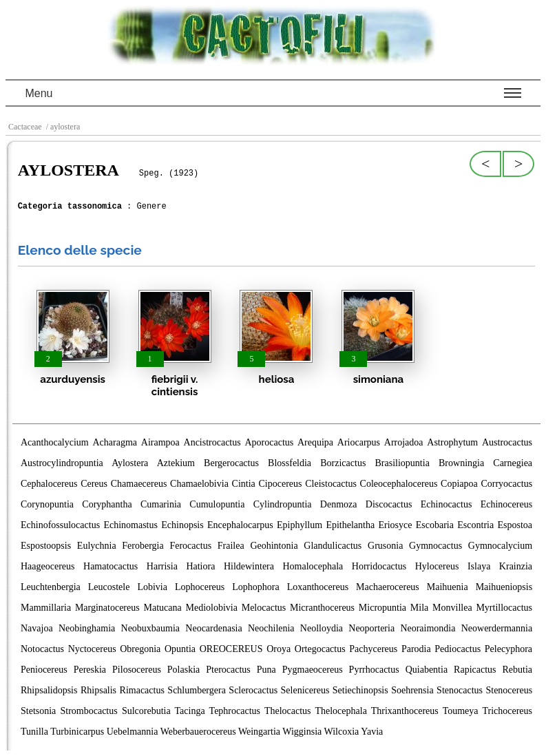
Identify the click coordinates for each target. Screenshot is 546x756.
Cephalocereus (49, 484)
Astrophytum (452, 442)
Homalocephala (313, 566)
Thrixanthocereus (405, 711)
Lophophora (255, 587)
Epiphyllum (300, 525)
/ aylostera (62, 127)
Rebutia (517, 670)
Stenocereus (509, 690)
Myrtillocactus (504, 608)
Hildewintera (249, 566)
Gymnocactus (435, 546)
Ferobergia (143, 546)
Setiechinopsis (360, 690)
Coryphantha (107, 504)
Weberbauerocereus (198, 732)
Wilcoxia (341, 732)
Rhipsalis (98, 690)
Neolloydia (322, 628)
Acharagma (115, 442)
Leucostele (109, 587)
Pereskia (90, 670)
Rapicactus (475, 670)
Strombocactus (89, 711)
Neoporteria (371, 628)
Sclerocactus (253, 690)
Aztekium (176, 463)
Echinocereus (506, 504)
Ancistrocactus (212, 442)
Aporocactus (269, 442)
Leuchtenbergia (51, 587)
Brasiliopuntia (402, 463)
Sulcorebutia (146, 711)
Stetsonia (38, 711)
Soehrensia (412, 690)
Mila (419, 608)
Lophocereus (200, 587)
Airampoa (160, 442)
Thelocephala (340, 711)
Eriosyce (395, 525)
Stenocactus (460, 690)
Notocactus (42, 649)
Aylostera (130, 463)
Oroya (279, 649)
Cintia (244, 484)
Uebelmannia (133, 732)
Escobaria (435, 525)
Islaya (479, 566)
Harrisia (162, 566)
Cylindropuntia (283, 504)
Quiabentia (427, 670)
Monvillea (452, 608)
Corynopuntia (47, 504)
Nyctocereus (92, 649)
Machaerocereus (388, 587)
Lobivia (152, 587)
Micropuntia (382, 608)
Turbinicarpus (77, 732)
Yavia (372, 732)
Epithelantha (350, 525)
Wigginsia (302, 732)
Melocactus (264, 608)
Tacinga (190, 711)
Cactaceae (25, 127)
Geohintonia (274, 546)
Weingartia (259, 732)
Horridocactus (379, 566)
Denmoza (339, 504)
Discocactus (389, 504)
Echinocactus (447, 504)
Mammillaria (46, 608)
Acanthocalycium (55, 442)
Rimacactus (142, 690)
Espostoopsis (46, 546)
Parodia (416, 649)
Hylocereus (437, 566)
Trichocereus (507, 711)
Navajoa (37, 628)
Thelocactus (288, 711)
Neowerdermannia (497, 628)
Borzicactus (343, 463)
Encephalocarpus (240, 525)
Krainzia (516, 566)
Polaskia (183, 670)
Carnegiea (513, 463)
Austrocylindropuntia (62, 463)
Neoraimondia (428, 628)
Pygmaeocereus (313, 670)
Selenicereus (305, 690)
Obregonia (140, 649)
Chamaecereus (139, 484)
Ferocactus (190, 546)
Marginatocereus (107, 608)
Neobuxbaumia (151, 628)
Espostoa (515, 525)
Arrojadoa (404, 442)
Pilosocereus (137, 670)
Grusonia (385, 546)
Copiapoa (459, 484)
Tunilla (34, 732)
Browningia (461, 463)
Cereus (94, 484)
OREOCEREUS (231, 649)
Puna (266, 670)
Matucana (162, 608)
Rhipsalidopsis (49, 690)
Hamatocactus (111, 566)
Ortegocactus (320, 649)
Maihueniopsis (504, 587)
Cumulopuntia (217, 504)
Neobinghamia (87, 628)
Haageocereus (48, 566)
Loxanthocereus (318, 587)
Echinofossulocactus (60, 525)
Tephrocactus (235, 711)
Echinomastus (130, 525)
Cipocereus (281, 484)
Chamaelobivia (199, 484)
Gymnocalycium (500, 546)
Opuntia (180, 649)
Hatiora (200, 566)
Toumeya (461, 711)
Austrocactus (507, 442)
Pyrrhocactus (374, 670)
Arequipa (315, 442)
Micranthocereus (322, 608)
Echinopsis (182, 525)
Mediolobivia (211, 608)
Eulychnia (97, 546)
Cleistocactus (331, 484)
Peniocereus (44, 670)
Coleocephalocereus (399, 484)
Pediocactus (458, 649)
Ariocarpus (359, 442)
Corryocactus (506, 484)
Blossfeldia (290, 463)
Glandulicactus (333, 546)
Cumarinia (161, 504)
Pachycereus (373, 649)
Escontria (475, 525)
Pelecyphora (508, 649)
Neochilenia (271, 628)
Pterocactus (228, 670)
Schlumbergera (197, 690)
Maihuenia (448, 587)
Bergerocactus (231, 463)
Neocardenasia (213, 628)
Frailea (231, 546)
